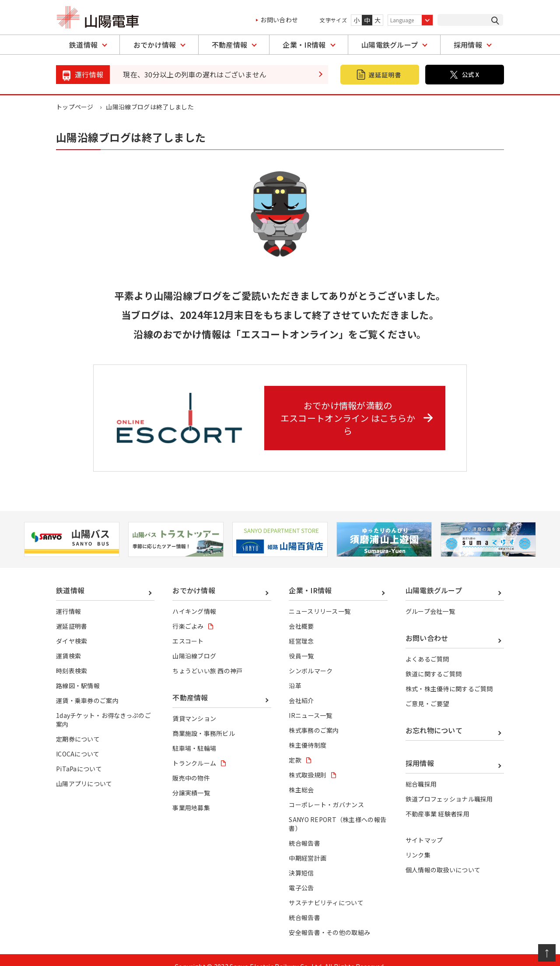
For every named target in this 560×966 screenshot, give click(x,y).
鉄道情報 (83, 45)
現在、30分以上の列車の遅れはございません (195, 74)
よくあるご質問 (427, 646)
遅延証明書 (72, 613)
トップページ (75, 107)
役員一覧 (301, 643)
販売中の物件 (191, 765)
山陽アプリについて (84, 770)
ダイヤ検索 (72, 628)
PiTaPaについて (79, 756)
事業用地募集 (191, 794)
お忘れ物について (434, 717)
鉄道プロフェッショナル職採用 (449, 786)
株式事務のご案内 (314, 717)
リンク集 (418, 842)
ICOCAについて (78, 741)
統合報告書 (304, 830)
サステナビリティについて (326, 890)
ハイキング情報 (194, 598)
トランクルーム (194, 750)
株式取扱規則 (308, 762)
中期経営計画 (308, 845)
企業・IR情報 (304, 45)
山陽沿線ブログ (194, 643)
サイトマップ (424, 827)
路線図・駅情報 (78, 672)
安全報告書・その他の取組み (329, 920)
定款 (295, 747)
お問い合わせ (279, 20)
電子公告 (301, 875)
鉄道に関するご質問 (434, 661)
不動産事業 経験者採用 (438, 801)
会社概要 (301, 613)
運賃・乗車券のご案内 (87, 687)
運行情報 (68, 598)
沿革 (295, 672)
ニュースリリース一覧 (320, 598)
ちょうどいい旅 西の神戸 (208, 658)
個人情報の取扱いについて (443, 857)
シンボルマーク (311, 658)
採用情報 (468, 45)
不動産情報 (230, 45)
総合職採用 (421, 771)
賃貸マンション (194, 705)
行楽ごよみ (188, 613)
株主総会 (301, 777)
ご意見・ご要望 (427, 690)
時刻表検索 (72, 658)
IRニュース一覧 (311, 702)
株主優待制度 (308, 732)
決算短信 (301, 860)
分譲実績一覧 (191, 780)
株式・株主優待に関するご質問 (449, 675)
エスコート (188, 628)
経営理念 (301, 628)
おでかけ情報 (155, 45)
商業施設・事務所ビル (204, 720)
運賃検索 (68, 643)
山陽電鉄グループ (390, 45)
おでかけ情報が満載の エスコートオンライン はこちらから (358, 411)
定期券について (78, 726)
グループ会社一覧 (430, 598)
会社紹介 (301, 687)
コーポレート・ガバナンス (326, 791)
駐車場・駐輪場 (194, 735)
